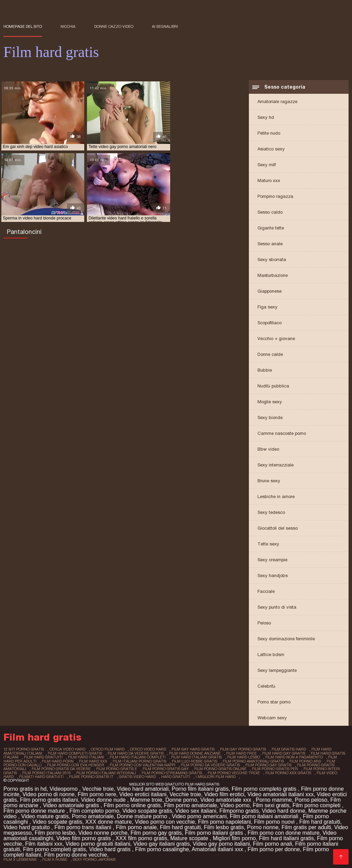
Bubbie (265, 371)
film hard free (241, 754)
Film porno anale (136, 827)
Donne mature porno (143, 816)
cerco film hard (108, 750)
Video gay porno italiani (221, 843)
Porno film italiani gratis (200, 788)
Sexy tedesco (271, 513)
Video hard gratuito (27, 827)
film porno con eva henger (76, 765)
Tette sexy (268, 545)
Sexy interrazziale (276, 466)
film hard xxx (93, 761)
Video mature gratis (45, 816)
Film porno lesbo (55, 832)
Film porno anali (273, 843)
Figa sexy (267, 308)
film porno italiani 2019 (47, 773)
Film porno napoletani (224, 821)
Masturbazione (273, 276)
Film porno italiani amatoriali (265, 816)
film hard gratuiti (43, 757)
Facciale (266, 592)
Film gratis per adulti (306, 827)
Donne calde (270, 355)
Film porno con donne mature (283, 832)
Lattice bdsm (271, 655)
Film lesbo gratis (224, 827)
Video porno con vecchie (165, 821)
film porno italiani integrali (106, 773)
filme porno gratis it (91, 776)
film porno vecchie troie (234, 773)
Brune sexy (269, 481)
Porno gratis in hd (25, 788)
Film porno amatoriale (191, 805)
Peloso (264, 624)
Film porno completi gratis (54, 849)
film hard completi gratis (75, 754)
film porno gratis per (275, 769)
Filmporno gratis (239, 810)
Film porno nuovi (275, 821)
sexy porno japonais (94, 859)
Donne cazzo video (114, 26)
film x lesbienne (20, 859)
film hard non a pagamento (294, 757)
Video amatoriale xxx (226, 799)
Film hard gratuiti (320, 821)
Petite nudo (269, 134)
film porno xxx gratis (288, 773)
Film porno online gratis (132, 805)
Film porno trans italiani (84, 827)
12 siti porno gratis (24, 750)
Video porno (235, 805)
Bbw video (268, 450)
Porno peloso (311, 799)
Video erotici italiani (143, 794)
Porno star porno (274, 703)
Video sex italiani (196, 810)
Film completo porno (94, 810)
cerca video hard (67, 750)
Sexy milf (267, 165)
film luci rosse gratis (195, 761)
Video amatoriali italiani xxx (281, 794)
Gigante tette (271, 229)
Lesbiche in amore (276, 497)
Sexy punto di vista (277, 608)
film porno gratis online (220, 769)
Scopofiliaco (269, 323)
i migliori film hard (216, 776)
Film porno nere (97, 794)
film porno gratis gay (166, 769)
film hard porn (58, 761)
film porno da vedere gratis (210, 765)
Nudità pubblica (273, 387)
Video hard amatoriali (143, 788)
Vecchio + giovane (276, 339)
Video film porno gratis (84, 838)
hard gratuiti (176, 776)
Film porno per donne (274, 849)
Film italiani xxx (44, 843)
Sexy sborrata (272, 260)
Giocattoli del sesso (278, 529)
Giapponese (269, 292)
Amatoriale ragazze (277, 102)
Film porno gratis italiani (49, 799)
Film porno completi (317, 805)
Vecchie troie (98, 788)
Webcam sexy (272, 718)
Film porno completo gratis (265, 788)
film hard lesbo (244, 757)
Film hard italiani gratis (286, 838)
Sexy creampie (272, 560)
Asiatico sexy (271, 150)
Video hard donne (284, 810)
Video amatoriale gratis (72, 805)
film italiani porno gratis (140, 761)
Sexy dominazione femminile (286, 639)
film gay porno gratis (243, 750)
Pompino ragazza (275, 197)
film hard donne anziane (195, 754)
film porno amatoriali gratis (253, 761)
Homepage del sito (23, 26)
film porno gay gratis (268, 765)
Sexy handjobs (273, 576)
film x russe (55, 859)
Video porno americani (199, 816)
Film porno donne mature (35, 810)
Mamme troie (146, 799)
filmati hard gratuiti (41, 776)
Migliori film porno (234, 838)
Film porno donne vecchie (75, 854)
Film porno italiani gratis (215, 832)
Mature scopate (190, 838)
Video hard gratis (111, 849)
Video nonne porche (103, 832)
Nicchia (68, 26)
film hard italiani (86, 757)
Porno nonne (263, 827)
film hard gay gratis (284, 754)
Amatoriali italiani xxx (218, 849)
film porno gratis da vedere (61, 769)
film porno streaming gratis (172, 773)
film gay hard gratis (193, 750)
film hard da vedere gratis (136, 754)
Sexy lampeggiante (277, 671)
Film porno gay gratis (156, 832)
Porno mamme (274, 799)
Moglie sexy (270, 402)
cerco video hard (148, 750)
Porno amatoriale (93, 816)
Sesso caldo (270, 213)
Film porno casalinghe (162, 849)
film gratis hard (289, 750)
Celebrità (266, 687)
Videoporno (64, 788)
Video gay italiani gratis (162, 843)
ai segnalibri (165, 26)
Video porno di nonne (48, 794)
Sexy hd (266, 118)
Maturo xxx (269, 181)
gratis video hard (137, 776)
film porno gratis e (117, 769)
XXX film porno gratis (141, 838)
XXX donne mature (108, 821)
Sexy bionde (270, 418)
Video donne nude (104, 799)
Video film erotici (224, 794)
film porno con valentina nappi (142, 765)
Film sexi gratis (271, 805)
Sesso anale (270, 244)
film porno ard (305, 761)
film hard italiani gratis (196, 757)
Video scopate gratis (147, 810)
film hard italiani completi (138, 757)
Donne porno (181, 799)
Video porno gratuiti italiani (98, 843)
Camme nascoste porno (282, 434)
